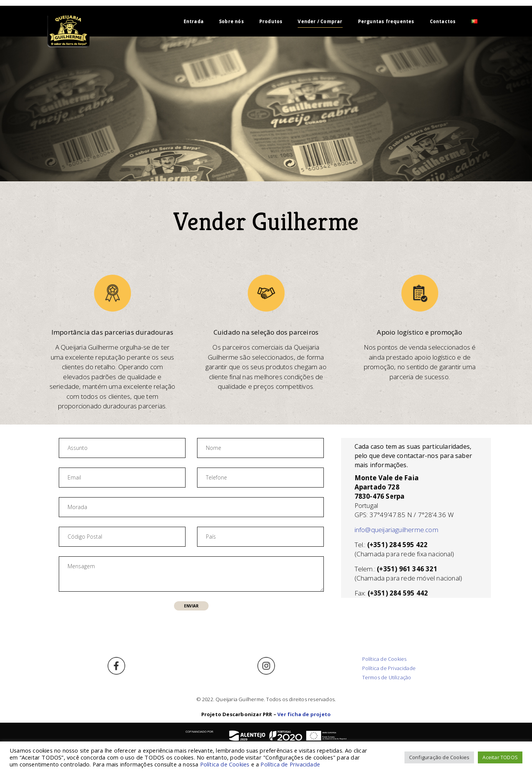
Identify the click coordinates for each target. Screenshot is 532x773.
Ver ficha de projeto (304, 714)
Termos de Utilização (387, 677)
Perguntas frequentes (386, 21)
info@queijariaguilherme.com (396, 530)
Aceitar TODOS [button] (500, 757)
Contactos (443, 21)
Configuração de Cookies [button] (439, 757)
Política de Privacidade (389, 668)
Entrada (194, 21)
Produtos (271, 21)
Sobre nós (231, 21)
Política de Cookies (384, 659)
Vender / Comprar (320, 21)
